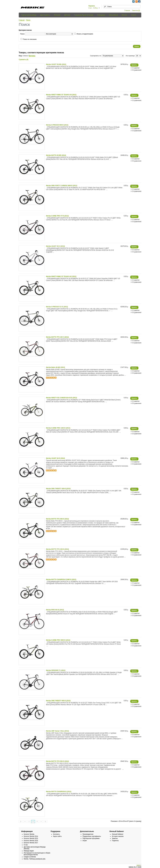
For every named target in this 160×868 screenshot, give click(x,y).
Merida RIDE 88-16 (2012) (55, 610)
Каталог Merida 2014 (31, 836)
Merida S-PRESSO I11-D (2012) (57, 307)
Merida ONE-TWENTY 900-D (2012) (58, 701)
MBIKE (139, 865)
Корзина (92, 6)
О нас (26, 845)
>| (45, 821)
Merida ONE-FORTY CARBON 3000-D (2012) (62, 186)
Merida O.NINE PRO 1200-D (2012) (58, 428)
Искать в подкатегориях (85, 34)
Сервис (134, 15)
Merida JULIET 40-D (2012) (55, 458)
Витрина (32, 56)
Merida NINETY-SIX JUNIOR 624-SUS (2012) (61, 398)
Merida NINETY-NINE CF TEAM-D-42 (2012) (61, 276)
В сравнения (137, 70)
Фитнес (124, 15)
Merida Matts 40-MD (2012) (55, 367)
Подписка (115, 841)
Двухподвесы (45, 15)
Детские (67, 15)
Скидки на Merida (30, 857)
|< (21, 821)
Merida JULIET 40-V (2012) (55, 246)
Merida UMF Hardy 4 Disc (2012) (57, 731)
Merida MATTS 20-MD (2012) (56, 155)
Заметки (115, 838)
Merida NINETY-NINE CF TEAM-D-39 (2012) (61, 95)
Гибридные (101, 15)
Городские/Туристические (84, 15)
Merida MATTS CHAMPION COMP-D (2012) (61, 579)
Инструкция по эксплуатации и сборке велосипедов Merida (37, 854)
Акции (85, 841)
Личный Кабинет (118, 834)
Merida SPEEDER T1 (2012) (56, 670)
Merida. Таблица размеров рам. (35, 859)
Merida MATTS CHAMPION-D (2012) (59, 792)
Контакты (56, 834)
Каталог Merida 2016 (31, 841)
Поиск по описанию (30, 39)
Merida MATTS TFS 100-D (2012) (57, 549)
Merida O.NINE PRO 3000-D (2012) (58, 640)
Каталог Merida (29, 834)
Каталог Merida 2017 (31, 843)
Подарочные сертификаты (92, 836)
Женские (57, 15)
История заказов (118, 836)
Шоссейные (113, 15)
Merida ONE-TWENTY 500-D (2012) (58, 489)
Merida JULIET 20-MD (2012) (56, 64)
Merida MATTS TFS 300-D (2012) (57, 519)
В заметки (136, 68)
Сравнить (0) (23, 59)
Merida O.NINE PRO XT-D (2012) (57, 216)
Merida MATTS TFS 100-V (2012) (57, 337)
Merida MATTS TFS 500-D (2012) (57, 761)
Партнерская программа (91, 838)
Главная (127, 10)
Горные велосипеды (29, 15)
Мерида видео (29, 851)
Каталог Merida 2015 (31, 838)
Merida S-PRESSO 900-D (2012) (57, 125)
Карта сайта (57, 836)
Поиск (28, 20)
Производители (88, 834)
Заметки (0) (136, 10)
